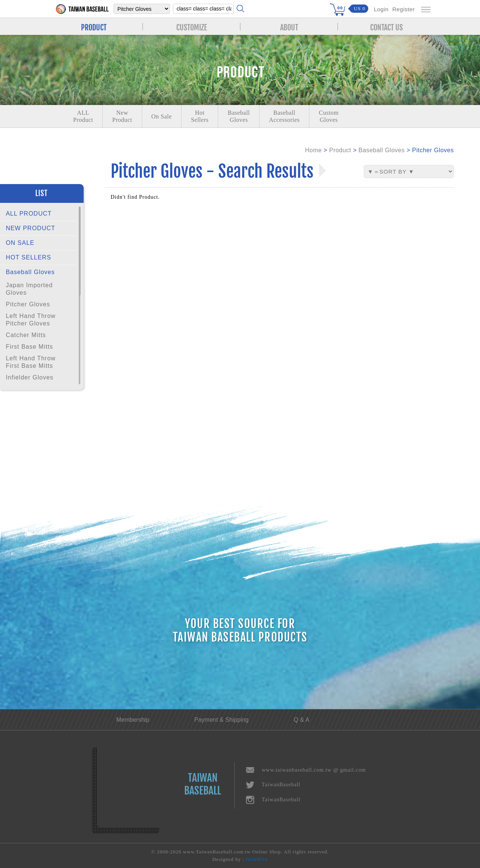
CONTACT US (386, 27)
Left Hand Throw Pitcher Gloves (31, 320)
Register (403, 9)
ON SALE (20, 243)
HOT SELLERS (28, 257)
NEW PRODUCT (30, 228)
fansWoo (257, 859)
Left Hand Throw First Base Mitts (31, 362)
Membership (133, 720)
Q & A (301, 720)
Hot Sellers (200, 116)
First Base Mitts (29, 347)
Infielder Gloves (29, 377)
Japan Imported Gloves (29, 289)
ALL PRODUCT (28, 214)
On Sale (162, 116)
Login (381, 9)
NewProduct (122, 116)
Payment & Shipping (221, 720)
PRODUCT (94, 27)
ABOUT (289, 27)
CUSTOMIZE (192, 27)
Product (340, 150)
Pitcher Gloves (28, 304)
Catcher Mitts (26, 335)
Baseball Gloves (30, 272)
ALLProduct (83, 116)
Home (313, 150)
